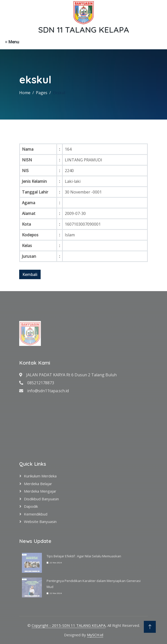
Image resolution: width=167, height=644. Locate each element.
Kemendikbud (36, 514)
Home (25, 93)
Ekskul (59, 93)
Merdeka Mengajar (40, 491)
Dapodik (31, 506)
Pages (42, 93)
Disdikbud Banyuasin (41, 499)
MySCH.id (95, 635)
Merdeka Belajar (38, 484)
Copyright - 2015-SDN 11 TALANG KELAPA (69, 625)
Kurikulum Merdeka (40, 476)
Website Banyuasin (40, 521)
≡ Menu (12, 42)
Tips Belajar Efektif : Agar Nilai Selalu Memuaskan (84, 556)
